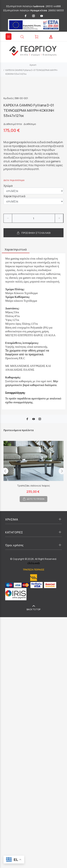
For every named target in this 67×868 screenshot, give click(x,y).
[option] (33, 469)
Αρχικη (33, 65)
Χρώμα (8, 186)
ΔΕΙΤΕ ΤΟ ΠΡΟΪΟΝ (36, 499)
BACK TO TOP (33, 609)
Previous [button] (5, 471)
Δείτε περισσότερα (14, 180)
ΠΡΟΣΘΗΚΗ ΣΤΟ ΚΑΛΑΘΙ (33, 233)
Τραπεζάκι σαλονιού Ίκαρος (33, 486)
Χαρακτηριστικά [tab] (16, 249)
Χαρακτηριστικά (14, 196)
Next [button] (62, 471)
